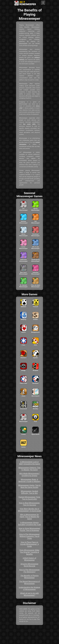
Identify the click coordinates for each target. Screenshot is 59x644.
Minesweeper (23, 44)
